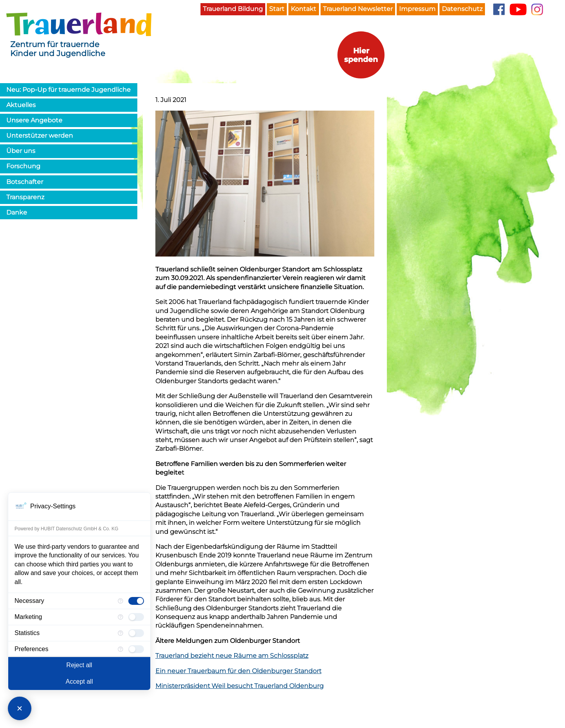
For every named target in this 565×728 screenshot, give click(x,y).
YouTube (518, 9)
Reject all (79, 665)
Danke (17, 212)
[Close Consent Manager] (20, 708)
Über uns (21, 151)
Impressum (417, 9)
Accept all (79, 682)
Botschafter (25, 182)
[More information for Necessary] (120, 601)
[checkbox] (136, 601)
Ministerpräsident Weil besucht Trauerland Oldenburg (240, 686)
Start (277, 9)
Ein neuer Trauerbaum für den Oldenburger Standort (238, 671)
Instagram (537, 9)
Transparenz (25, 197)
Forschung (23, 166)
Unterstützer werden (40, 136)
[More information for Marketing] (120, 617)
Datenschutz (462, 9)
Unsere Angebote (34, 120)
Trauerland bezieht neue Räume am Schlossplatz (232, 656)
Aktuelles (21, 105)
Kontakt (303, 9)
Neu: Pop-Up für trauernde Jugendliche (68, 90)
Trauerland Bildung (233, 9)
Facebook (499, 9)
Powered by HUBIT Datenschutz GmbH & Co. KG (67, 529)
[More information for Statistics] (120, 633)
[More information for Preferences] (120, 649)
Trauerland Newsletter (358, 9)
